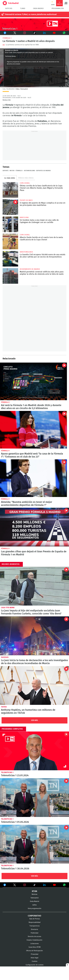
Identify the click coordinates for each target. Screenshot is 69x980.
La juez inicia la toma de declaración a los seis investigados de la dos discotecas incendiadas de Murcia (34, 636)
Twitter (14, 33)
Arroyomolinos (26, 252)
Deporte (6, 171)
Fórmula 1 (7, 38)
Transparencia (34, 926)
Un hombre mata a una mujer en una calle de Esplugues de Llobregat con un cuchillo (10, 224)
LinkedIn (44, 33)
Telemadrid (34, 898)
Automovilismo (30, 171)
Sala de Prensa (34, 919)
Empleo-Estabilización (34, 940)
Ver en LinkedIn (44, 885)
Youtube (54, 33)
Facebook (5, 33)
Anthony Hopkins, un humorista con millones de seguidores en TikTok (34, 685)
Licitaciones (35, 944)
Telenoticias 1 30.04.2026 (34, 844)
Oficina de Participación (34, 951)
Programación (58, 8)
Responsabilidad (35, 922)
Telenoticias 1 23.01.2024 (34, 751)
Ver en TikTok (34, 885)
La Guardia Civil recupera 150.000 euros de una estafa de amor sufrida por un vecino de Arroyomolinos (10, 259)
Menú (66, 3)
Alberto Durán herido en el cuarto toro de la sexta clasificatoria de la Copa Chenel (10, 242)
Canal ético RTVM (35, 947)
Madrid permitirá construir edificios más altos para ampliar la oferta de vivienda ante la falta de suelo (10, 276)
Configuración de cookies (35, 965)
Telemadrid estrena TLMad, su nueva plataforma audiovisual (31, 14)
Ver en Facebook (5, 885)
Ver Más (34, 720)
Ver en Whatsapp (64, 885)
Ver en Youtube (54, 885)
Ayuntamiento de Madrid (30, 269)
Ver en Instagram (25, 885)
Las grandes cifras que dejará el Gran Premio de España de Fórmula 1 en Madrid (34, 527)
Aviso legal (34, 958)
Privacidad (35, 954)
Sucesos (5, 657)
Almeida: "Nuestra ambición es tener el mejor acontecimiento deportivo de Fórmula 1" (33, 478)
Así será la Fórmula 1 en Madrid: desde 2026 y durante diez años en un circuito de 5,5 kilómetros (31, 407)
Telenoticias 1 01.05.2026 (34, 798)
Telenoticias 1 (7, 772)
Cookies (35, 961)
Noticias (9, 8)
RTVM (34, 891)
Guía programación (35, 908)
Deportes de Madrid (43, 171)
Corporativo (34, 916)
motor (12, 171)
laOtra (34, 905)
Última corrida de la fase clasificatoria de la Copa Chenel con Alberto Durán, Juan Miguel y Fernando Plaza (10, 190)
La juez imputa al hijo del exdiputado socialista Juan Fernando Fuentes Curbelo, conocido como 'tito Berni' (34, 586)
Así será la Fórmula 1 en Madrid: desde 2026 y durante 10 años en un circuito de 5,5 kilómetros (33, 381)
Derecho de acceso (34, 937)
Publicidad (34, 933)
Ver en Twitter (15, 885)
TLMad (23, 8)
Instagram (25, 33)
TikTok (33, 33)
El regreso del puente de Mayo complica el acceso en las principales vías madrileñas (10, 207)
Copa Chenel (25, 183)
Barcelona (24, 217)
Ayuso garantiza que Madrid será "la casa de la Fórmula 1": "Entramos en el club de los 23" (33, 430)
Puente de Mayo (26, 200)
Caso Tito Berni (8, 608)
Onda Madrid (38, 8)
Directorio (34, 929)
